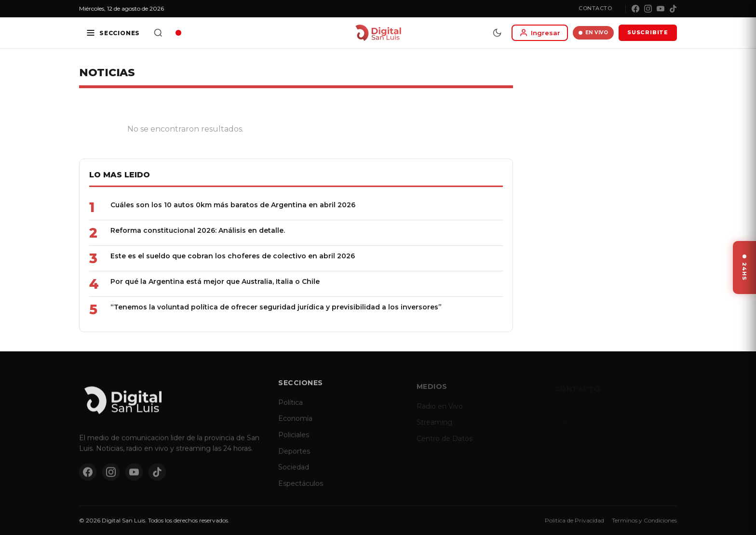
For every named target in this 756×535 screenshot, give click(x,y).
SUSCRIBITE (648, 32)
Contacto (595, 8)
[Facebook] (635, 9)
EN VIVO (593, 33)
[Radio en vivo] (178, 33)
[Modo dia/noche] (497, 33)
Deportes (294, 457)
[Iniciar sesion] (540, 33)
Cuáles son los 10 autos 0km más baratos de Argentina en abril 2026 (233, 205)
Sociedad (294, 473)
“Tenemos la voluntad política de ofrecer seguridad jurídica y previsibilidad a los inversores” (276, 307)
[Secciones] (113, 33)
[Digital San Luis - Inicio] (378, 33)
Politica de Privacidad (574, 520)
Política (290, 409)
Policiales (294, 441)
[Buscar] (158, 33)
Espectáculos (301, 490)
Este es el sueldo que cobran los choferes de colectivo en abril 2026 (233, 256)
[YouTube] (661, 9)
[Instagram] (648, 9)
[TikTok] (673, 9)
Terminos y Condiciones (644, 520)
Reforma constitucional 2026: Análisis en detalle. (198, 230)
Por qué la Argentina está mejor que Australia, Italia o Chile (215, 281)
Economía (295, 425)
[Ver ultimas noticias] (744, 267)
